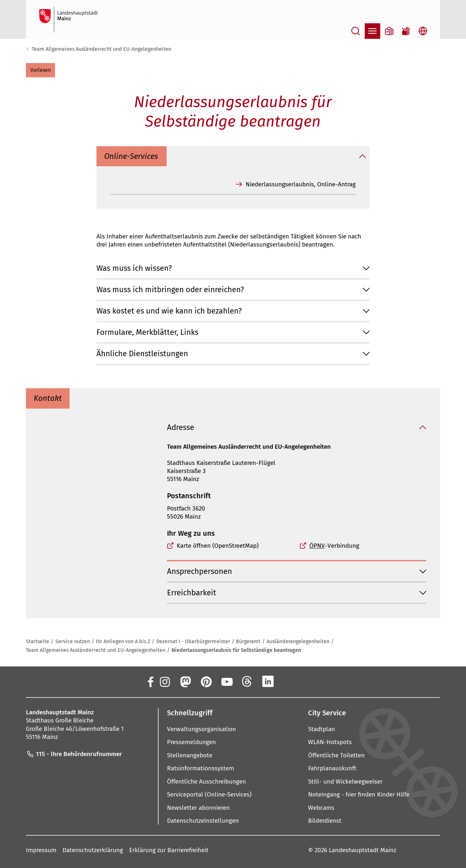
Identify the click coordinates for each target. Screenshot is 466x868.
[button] (40, 70)
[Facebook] (150, 681)
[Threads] (247, 681)
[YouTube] (227, 681)
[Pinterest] (206, 681)
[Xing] (289, 681)
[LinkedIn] (268, 681)
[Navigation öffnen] (372, 31)
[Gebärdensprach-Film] (406, 31)
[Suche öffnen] (356, 31)
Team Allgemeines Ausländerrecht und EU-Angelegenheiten (101, 49)
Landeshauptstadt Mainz (362, 850)
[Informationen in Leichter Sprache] (389, 31)
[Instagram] (164, 681)
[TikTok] (309, 681)
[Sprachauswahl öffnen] (423, 31)
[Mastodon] (185, 681)
